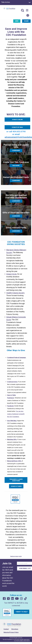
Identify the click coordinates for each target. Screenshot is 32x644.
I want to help (22, 612)
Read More (16, 166)
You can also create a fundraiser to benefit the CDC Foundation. (16, 414)
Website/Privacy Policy (11, 632)
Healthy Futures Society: (15, 293)
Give (17, 21)
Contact (6, 629)
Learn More (16, 151)
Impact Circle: (12, 274)
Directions (15, 629)
